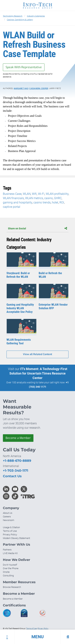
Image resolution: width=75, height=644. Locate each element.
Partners (7, 550)
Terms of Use (10, 531)
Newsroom (9, 520)
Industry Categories (36, 16)
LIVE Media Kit (10, 553)
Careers (7, 517)
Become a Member (18, 438)
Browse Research (12, 587)
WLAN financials (13, 198)
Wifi (34, 194)
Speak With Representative (24, 67)
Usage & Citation (11, 527)
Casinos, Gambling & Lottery (20, 20)
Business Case (12, 194)
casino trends (42, 202)
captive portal (12, 207)
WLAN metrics (34, 198)
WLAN (27, 194)
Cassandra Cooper (39, 88)
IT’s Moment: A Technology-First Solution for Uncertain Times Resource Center (38, 373)
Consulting (8, 576)
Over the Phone (11, 568)
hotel (55, 202)
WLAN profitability (57, 194)
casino (49, 198)
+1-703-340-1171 (16, 471)
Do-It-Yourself (10, 565)
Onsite (6, 572)
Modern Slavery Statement (16, 538)
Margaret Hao (21, 88)
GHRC (58, 198)
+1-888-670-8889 (17, 461)
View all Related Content (37, 354)
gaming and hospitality (18, 202)
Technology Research (13, 16)
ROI (62, 202)
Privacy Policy (10, 535)
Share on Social (37, 228)
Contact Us (12, 476)
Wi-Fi (41, 194)
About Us (8, 513)
